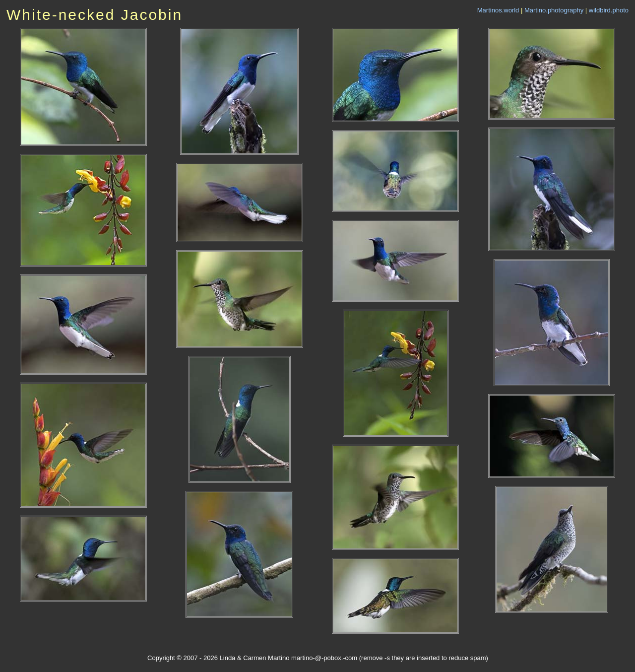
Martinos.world (498, 10)
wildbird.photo (609, 10)
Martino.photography (554, 10)
